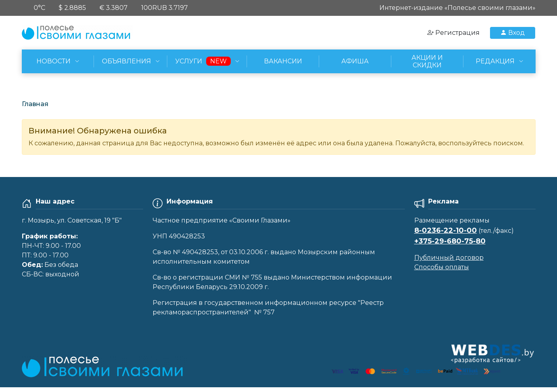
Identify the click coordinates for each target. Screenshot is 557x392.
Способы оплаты (442, 267)
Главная (35, 104)
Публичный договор (449, 258)
